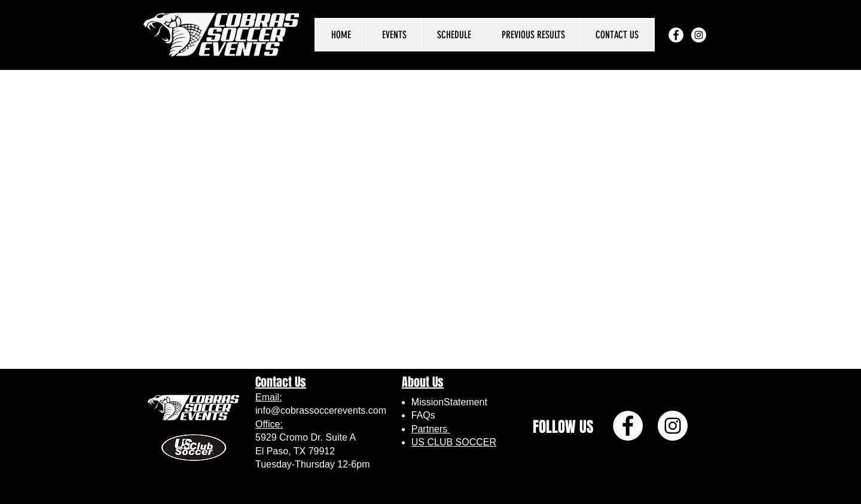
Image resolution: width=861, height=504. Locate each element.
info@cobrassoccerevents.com (321, 410)
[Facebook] (676, 35)
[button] (394, 35)
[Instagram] (699, 35)
